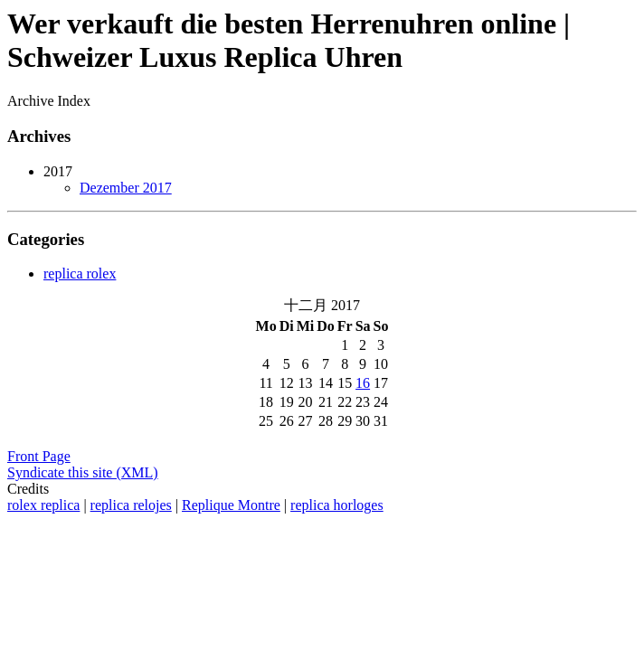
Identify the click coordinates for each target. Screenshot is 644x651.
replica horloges (337, 505)
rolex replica (43, 505)
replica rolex (80, 274)
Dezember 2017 (126, 188)
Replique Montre (231, 505)
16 (363, 383)
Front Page (39, 456)
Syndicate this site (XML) (83, 472)
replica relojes (131, 505)
